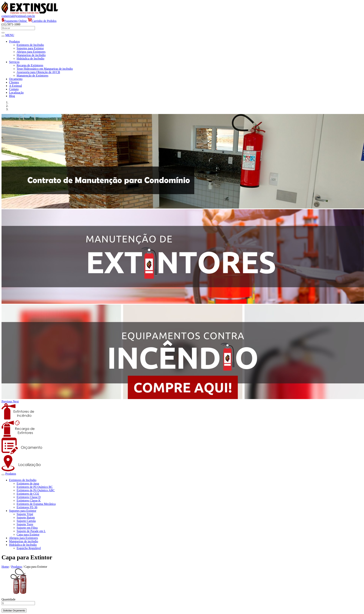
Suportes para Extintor (30, 48)
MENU (10, 35)
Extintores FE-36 (27, 507)
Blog (12, 96)
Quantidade (8, 599)
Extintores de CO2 (28, 494)
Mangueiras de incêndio (31, 55)
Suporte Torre (25, 524)
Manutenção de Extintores (32, 76)
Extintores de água (28, 483)
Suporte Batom (26, 517)
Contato (14, 89)
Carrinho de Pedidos (42, 21)
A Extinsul (15, 86)
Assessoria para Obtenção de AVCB (38, 72)
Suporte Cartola (26, 521)
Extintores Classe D (29, 497)
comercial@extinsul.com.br (18, 16)
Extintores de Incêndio (30, 45)
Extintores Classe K (29, 500)
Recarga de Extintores (30, 65)
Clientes (14, 82)
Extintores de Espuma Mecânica (36, 504)
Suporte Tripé (25, 514)
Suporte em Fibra (27, 528)
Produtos (14, 41)
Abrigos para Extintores (31, 52)
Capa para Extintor (28, 535)
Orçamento (16, 79)
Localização (16, 93)
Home (5, 567)
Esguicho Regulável (29, 548)
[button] (7, 401)
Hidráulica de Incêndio (30, 59)
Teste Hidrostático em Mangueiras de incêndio (45, 69)
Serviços (14, 62)
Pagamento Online (15, 21)
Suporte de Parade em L (31, 531)
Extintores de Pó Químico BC (35, 487)
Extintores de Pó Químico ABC (36, 490)
